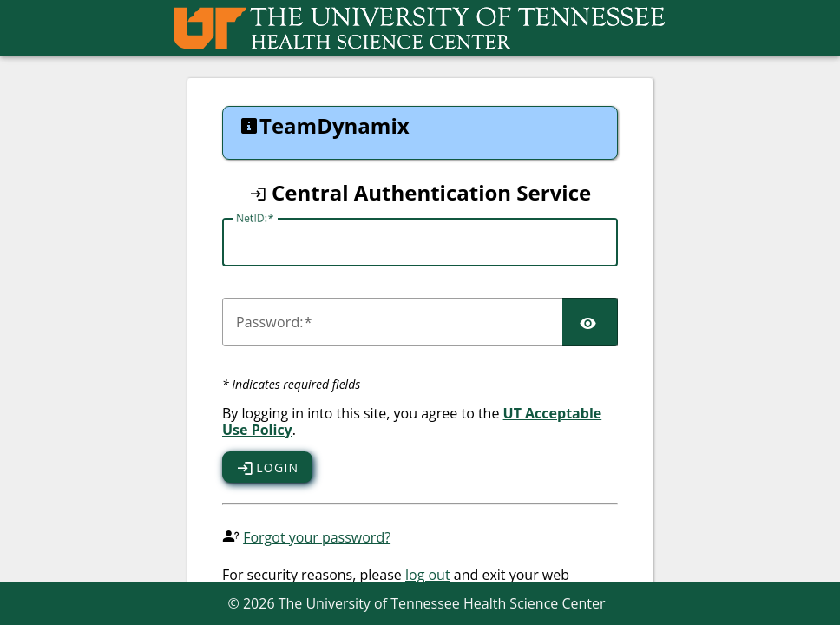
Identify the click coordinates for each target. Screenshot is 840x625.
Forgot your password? (317, 537)
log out (428, 575)
